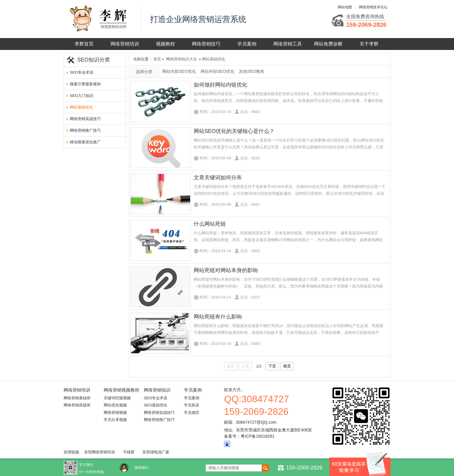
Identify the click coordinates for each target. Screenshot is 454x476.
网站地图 (345, 7)
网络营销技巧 (206, 44)
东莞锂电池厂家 (156, 452)
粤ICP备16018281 (258, 436)
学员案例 (247, 44)
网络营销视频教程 (122, 390)
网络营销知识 (157, 390)
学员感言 (192, 413)
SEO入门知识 (82, 96)
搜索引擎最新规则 (85, 84)
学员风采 (192, 405)
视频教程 (165, 44)
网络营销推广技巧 (85, 130)
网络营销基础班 (77, 398)
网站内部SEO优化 (179, 71)
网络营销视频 (115, 413)
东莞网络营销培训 (100, 452)
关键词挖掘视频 (117, 398)
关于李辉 (369, 44)
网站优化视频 (115, 405)
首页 (157, 59)
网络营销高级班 (77, 405)
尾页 (287, 366)
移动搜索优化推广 (85, 142)
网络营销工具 (288, 44)
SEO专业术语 (82, 72)
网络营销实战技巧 (85, 119)
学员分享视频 (115, 420)
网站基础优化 (81, 107)
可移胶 (129, 452)
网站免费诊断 (328, 44)
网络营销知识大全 (182, 59)
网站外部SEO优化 (217, 71)
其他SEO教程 (252, 71)
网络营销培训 (125, 44)
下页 (272, 366)
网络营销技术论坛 (373, 7)
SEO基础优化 (156, 405)
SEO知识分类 (94, 60)
